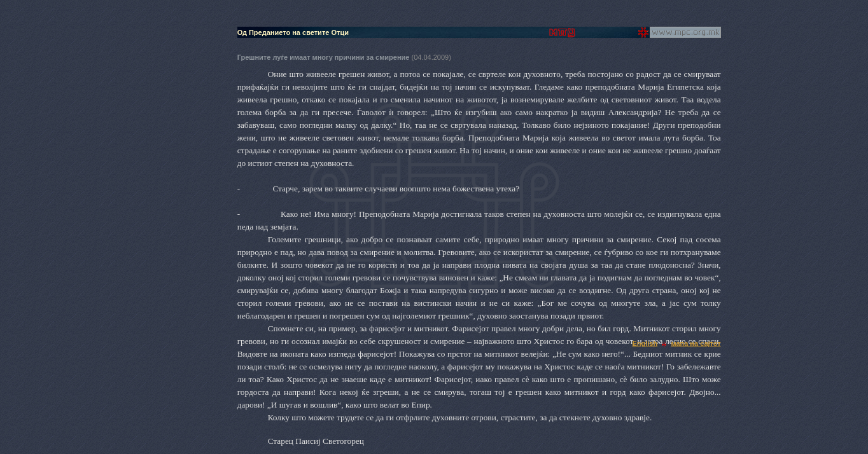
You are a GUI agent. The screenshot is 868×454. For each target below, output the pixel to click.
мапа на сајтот (696, 343)
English (645, 343)
